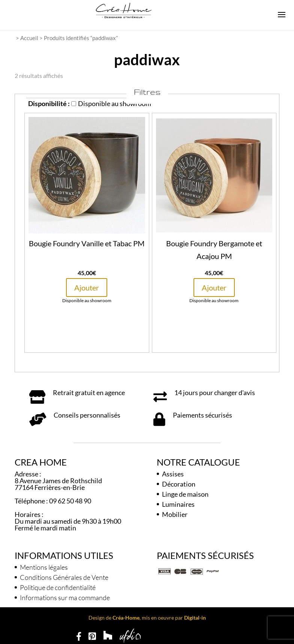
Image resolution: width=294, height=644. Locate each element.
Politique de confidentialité (58, 587)
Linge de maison (185, 494)
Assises (173, 474)
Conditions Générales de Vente (64, 577)
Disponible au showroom (111, 103)
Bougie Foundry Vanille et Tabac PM (87, 243)
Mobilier (175, 514)
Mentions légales (44, 567)
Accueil (29, 38)
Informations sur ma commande (65, 598)
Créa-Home (126, 618)
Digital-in (195, 618)
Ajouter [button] (87, 288)
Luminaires (178, 504)
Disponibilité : (49, 103)
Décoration (179, 484)
